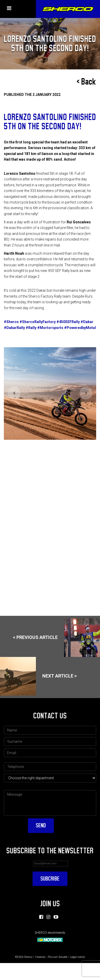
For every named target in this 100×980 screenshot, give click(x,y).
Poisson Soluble (58, 956)
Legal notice (77, 956)
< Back (86, 82)
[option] (49, 393)
